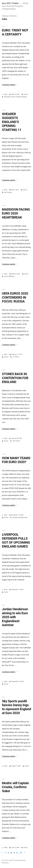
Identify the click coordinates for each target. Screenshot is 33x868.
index (6, 94)
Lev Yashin (16, 357)
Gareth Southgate (21, 97)
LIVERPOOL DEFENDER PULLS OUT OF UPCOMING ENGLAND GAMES (16, 541)
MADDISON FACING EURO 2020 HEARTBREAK (16, 213)
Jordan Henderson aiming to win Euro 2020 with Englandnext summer (15, 617)
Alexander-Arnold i (10, 97)
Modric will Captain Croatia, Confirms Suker (15, 787)
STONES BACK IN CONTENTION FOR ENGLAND (15, 378)
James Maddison (9, 276)
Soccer (26, 94)
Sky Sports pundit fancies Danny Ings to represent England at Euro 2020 (16, 707)
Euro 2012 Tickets (10, 3)
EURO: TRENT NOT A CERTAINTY (15, 32)
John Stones (16, 441)
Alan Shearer (8, 192)
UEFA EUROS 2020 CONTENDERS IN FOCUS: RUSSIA (15, 297)
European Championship (20, 517)
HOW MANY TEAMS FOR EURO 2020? (16, 460)
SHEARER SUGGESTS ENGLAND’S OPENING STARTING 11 (12, 122)
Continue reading (10, 85)
